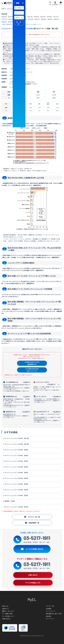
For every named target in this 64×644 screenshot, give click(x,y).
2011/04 (37, 19)
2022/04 (23, 16)
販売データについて (8, 611)
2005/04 (11, 22)
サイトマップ (50, 619)
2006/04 (4, 22)
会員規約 (49, 616)
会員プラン (6, 609)
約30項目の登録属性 (25, 84)
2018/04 (49, 16)
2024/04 (11, 16)
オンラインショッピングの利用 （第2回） (16, 490)
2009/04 (44, 19)
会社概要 (49, 609)
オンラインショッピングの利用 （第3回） (16, 484)
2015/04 (11, 19)
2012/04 (31, 19)
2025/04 (4, 16)
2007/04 (56, 19)
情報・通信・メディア (21, 9)
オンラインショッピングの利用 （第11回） (16, 438)
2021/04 (30, 16)
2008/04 (50, 19)
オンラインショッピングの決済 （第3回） (16, 507)
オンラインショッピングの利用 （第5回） (16, 473)
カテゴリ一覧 (10, 9)
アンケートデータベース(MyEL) (9, 3)
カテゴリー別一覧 (32, 517)
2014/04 (18, 19)
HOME (3, 9)
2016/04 (4, 19)
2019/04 (43, 16)
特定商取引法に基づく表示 (54, 614)
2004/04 (17, 22)
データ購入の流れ (8, 614)
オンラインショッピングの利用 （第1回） (16, 495)
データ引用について (8, 616)
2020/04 (36, 16)
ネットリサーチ (50, 611)
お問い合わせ (6, 619)
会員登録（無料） (18, 35)
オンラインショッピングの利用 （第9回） (16, 450)
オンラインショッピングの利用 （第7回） (16, 461)
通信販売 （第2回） (9, 501)
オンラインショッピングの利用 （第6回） (16, 467)
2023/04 (17, 16)
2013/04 (24, 19)
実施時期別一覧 (32, 523)
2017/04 (56, 16)
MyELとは (5, 606)
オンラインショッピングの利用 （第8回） (16, 456)
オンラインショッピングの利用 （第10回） (16, 444)
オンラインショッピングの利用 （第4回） (16, 478)
